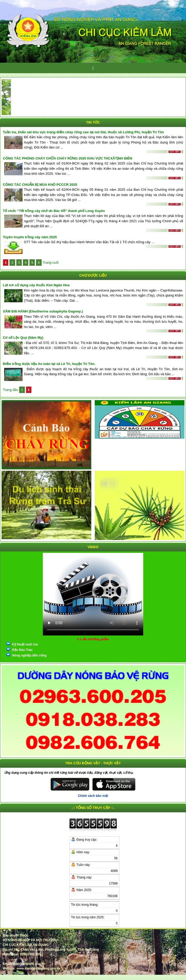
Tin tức (93, 122)
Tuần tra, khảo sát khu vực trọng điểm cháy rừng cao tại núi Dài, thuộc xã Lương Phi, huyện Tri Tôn (83, 132)
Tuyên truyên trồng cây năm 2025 (30, 237)
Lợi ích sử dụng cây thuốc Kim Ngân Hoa (36, 285)
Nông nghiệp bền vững (29, 655)
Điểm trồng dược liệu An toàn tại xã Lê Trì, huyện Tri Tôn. (49, 364)
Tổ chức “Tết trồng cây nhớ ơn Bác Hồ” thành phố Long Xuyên (54, 211)
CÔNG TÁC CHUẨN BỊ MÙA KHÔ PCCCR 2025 (40, 185)
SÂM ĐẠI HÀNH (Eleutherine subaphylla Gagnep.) (43, 311)
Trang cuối (51, 263)
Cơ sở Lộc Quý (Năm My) (23, 338)
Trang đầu (11, 390)
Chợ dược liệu (93, 275)
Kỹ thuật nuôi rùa (25, 644)
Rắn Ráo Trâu (22, 650)
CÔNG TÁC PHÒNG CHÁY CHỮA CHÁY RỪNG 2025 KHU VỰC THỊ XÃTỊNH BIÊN (68, 158)
